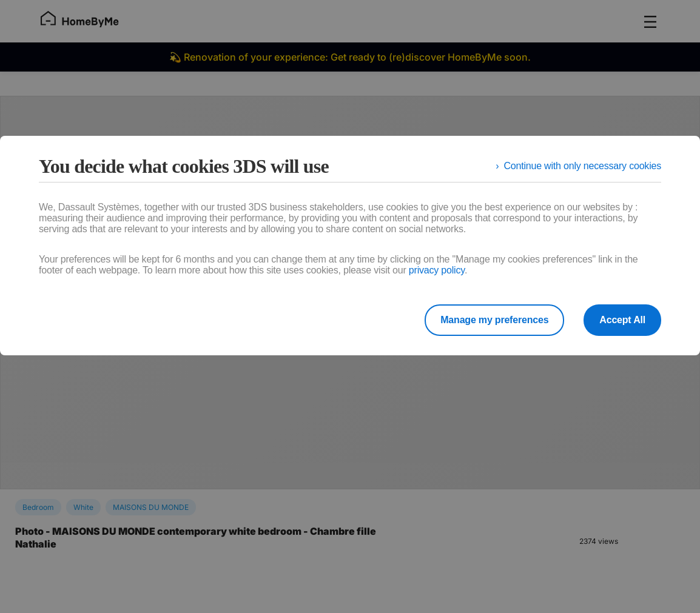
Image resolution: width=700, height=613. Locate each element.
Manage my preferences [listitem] (494, 320)
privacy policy (437, 270)
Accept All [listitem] (622, 320)
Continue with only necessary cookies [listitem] (582, 166)
